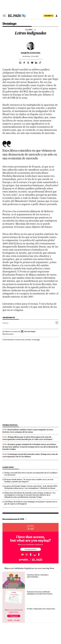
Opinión (5, 323)
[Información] (35, 30)
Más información (8, 334)
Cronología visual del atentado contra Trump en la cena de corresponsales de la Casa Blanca (30, 455)
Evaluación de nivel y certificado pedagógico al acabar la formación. (40, 593)
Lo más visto (8, 467)
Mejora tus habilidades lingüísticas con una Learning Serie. (30, 568)
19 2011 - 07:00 (30, 56)
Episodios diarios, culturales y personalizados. (38, 576)
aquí (38, 340)
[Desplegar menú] (4, 16)
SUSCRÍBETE (49, 16)
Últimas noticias (10, 425)
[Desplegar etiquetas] (57, 323)
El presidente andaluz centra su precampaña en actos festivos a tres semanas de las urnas (28, 431)
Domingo (10, 24)
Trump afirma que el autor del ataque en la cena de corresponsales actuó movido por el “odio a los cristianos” (28, 438)
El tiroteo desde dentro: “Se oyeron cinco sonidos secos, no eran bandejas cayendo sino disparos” (29, 480)
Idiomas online (30, 527)
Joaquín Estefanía (31, 53)
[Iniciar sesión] (57, 16)
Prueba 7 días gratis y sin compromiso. (41, 609)
